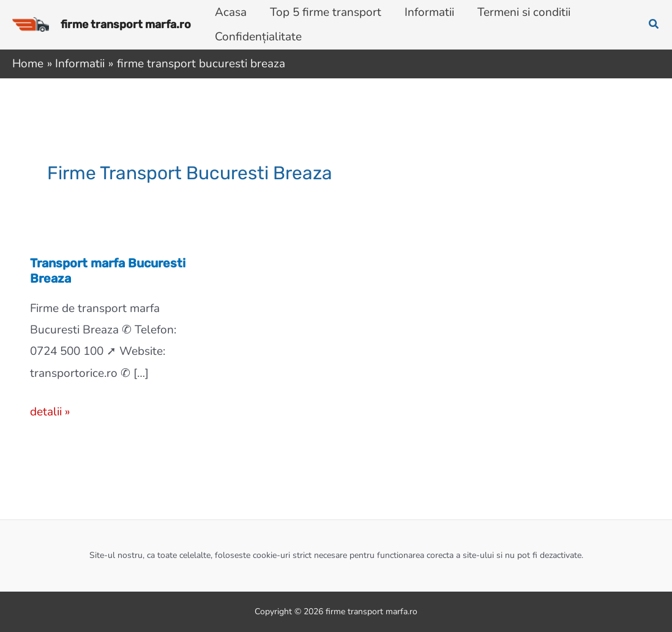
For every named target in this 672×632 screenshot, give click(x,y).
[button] (654, 25)
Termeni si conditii (524, 12)
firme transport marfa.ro (126, 24)
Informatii (429, 12)
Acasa (231, 12)
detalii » (50, 412)
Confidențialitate (258, 37)
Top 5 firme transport (326, 12)
